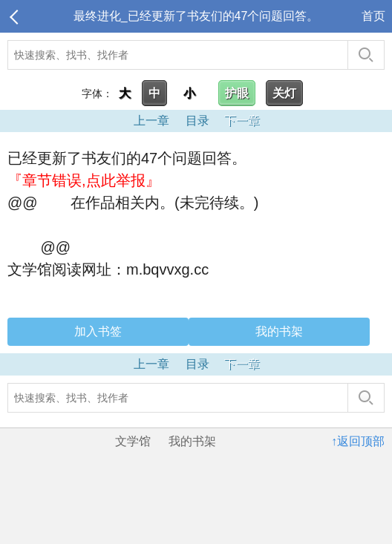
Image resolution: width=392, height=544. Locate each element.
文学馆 (133, 441)
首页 (373, 16)
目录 (197, 121)
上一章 (151, 121)
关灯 (284, 93)
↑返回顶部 (358, 441)
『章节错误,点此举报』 (84, 180)
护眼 (237, 93)
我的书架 (279, 331)
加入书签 (98, 331)
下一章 (242, 121)
